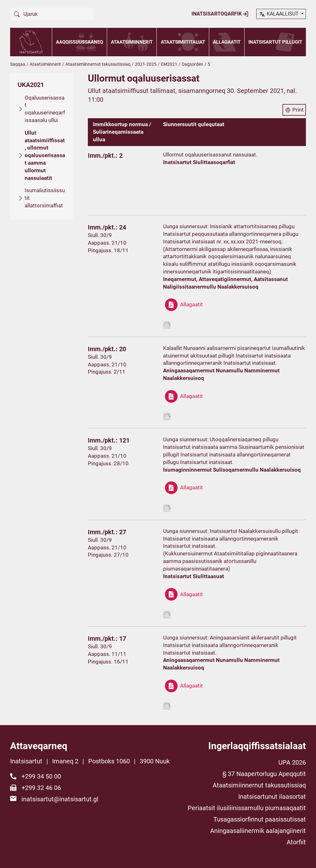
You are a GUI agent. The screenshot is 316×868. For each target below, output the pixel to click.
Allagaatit (227, 42)
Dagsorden (192, 64)
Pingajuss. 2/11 (107, 372)
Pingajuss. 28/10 (108, 463)
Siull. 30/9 (100, 235)
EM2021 (169, 64)
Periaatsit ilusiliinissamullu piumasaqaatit (247, 808)
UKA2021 (31, 85)
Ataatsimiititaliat (183, 42)
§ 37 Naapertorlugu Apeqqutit (264, 774)
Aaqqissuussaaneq (79, 42)
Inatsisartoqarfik (220, 14)
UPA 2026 (292, 762)
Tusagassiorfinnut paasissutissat (260, 819)
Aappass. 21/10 (107, 243)
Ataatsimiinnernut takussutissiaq (98, 64)
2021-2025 (146, 64)
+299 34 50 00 (41, 776)
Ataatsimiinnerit (132, 42)
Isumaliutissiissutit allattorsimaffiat (45, 198)
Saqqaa (18, 64)
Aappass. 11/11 (107, 654)
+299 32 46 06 (41, 788)
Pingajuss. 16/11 (108, 662)
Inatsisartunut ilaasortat (272, 797)
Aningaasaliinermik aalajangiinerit (258, 831)
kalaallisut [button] (279, 14)
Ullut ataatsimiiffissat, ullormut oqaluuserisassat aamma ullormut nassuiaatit (45, 155)
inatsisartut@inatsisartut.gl (60, 799)
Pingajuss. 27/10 (108, 555)
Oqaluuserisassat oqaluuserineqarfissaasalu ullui (45, 109)
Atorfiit (296, 842)
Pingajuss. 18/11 (108, 250)
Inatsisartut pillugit (275, 42)
